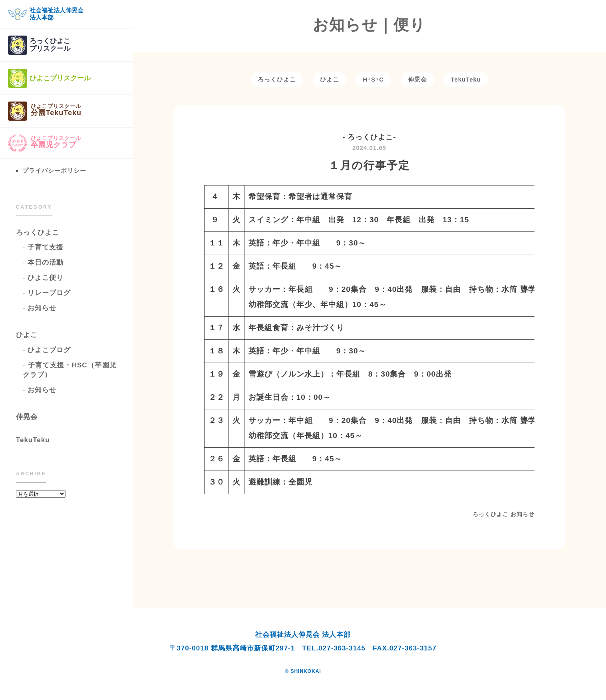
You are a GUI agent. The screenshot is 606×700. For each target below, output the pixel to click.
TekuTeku (33, 440)
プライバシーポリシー (54, 171)
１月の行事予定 (369, 166)
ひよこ (27, 335)
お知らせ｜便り (369, 25)
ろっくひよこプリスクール (39, 45)
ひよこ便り (46, 278)
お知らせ (42, 308)
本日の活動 (46, 262)
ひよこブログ (49, 350)
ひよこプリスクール (49, 78)
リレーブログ (49, 293)
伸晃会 (27, 417)
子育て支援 (46, 247)
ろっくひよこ (38, 232)
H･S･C (373, 79)
